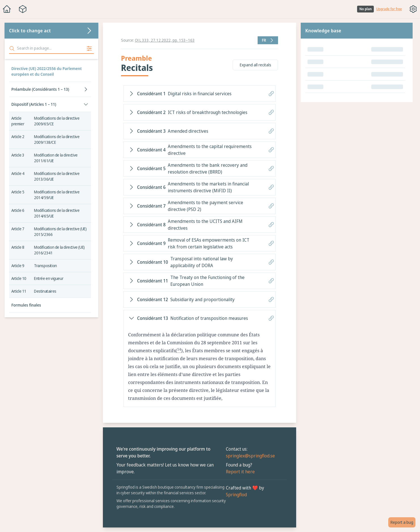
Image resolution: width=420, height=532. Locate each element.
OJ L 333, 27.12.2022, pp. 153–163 (165, 40)
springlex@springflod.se (250, 456)
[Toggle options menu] (413, 9)
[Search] (12, 48)
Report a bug (402, 522)
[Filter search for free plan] (89, 48)
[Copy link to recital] (271, 94)
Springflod (236, 495)
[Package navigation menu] (23, 9)
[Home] (7, 9)
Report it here (240, 472)
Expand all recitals (255, 65)
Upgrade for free (389, 9)
